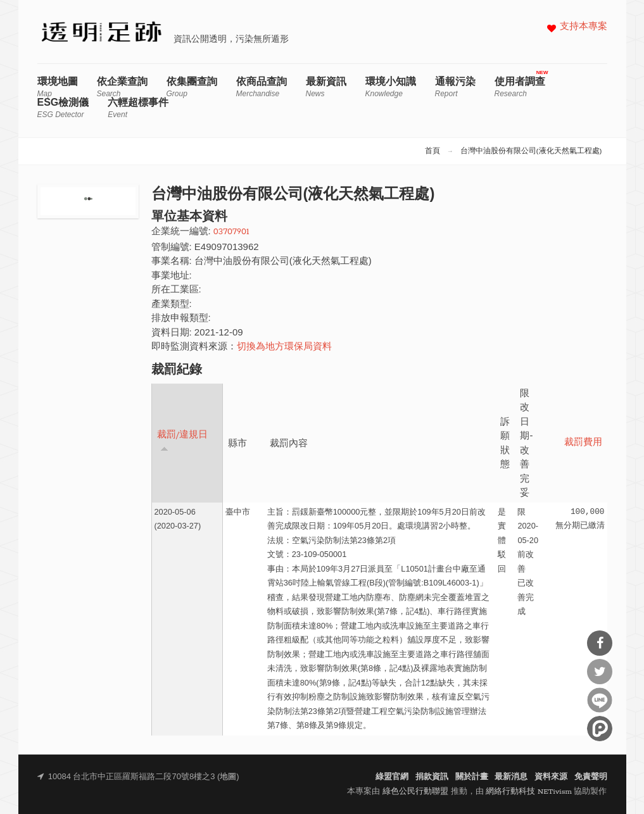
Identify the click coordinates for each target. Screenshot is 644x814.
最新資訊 (326, 87)
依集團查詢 (192, 87)
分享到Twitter (600, 672)
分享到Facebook (600, 643)
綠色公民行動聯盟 (415, 792)
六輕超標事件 (138, 108)
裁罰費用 (583, 443)
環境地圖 (58, 87)
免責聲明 (591, 777)
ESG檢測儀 (63, 108)
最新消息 (511, 777)
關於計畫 (472, 777)
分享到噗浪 (600, 729)
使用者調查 (520, 87)
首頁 (432, 151)
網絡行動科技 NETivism (529, 792)
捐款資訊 (432, 777)
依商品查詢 (262, 87)
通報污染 (455, 87)
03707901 (231, 232)
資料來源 (551, 777)
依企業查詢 (122, 87)
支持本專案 (584, 27)
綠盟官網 (392, 777)
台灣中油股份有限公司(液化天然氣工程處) (531, 151)
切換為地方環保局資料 (284, 347)
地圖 (228, 777)
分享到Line (600, 700)
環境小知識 (391, 87)
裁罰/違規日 (183, 441)
